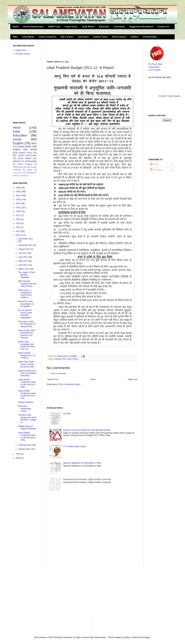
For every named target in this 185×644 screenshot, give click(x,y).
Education (83, 37)
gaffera (127, 637)
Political (16, 167)
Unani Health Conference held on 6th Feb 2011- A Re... (27, 436)
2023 (19, 200)
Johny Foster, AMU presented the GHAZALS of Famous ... (27, 334)
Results (23, 176)
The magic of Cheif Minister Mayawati (27, 275)
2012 (19, 231)
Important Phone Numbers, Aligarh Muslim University (87, 479)
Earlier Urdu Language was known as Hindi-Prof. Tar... (26, 345)
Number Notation (26, 402)
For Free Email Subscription (157, 64)
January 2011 (25, 449)
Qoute (30, 170)
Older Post (133, 379)
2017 (19, 215)
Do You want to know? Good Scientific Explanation (25, 314)
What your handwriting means (24, 409)
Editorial (58, 359)
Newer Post (53, 379)
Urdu (25, 167)
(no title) (67, 414)
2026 (19, 188)
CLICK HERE (155, 70)
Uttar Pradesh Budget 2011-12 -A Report (27, 355)
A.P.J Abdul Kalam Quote (75, 446)
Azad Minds (88, 27)
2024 (19, 195)
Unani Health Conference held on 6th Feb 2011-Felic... (27, 383)
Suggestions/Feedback (141, 27)
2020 (19, 211)
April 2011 (23, 265)
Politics (135, 37)
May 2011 (23, 261)
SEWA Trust (54, 27)
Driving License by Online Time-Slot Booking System (87, 430)
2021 (19, 208)
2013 (19, 227)
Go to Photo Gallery (160, 77)
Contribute (119, 27)
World (33, 150)
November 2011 (26, 245)
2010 (19, 454)
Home (16, 27)
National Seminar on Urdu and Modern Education (27, 373)
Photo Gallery (119, 37)
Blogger (147, 637)
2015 (19, 219)
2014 (19, 223)
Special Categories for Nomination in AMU (82, 463)
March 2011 (24, 269)
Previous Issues (23, 54)
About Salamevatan (33, 27)
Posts (154, 164)
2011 (19, 235)
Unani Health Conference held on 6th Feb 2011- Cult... (27, 394)
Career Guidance (47, 37)
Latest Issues (18, 173)
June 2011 (23, 257)
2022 (19, 203)
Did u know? (67, 37)
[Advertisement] (86, 50)
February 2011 (25, 445)
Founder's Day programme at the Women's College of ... (27, 419)
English (18, 143)
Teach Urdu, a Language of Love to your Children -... (25, 294)
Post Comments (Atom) (70, 384)
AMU (15, 37)
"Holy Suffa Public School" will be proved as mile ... (27, 364)
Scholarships (150, 37)
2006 (19, 458)
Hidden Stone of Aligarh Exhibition (27, 427)
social (17, 139)
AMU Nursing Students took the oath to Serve (27, 284)
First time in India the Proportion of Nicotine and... (27, 324)
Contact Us (163, 27)
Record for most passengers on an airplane (26, 304)
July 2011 (23, 253)
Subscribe (104, 27)
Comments (156, 170)
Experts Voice (100, 37)
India (69, 359)
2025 (19, 192)
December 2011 (26, 239)
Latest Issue (71, 27)
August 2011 (24, 249)
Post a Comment (59, 374)
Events (33, 155)
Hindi (64, 359)
